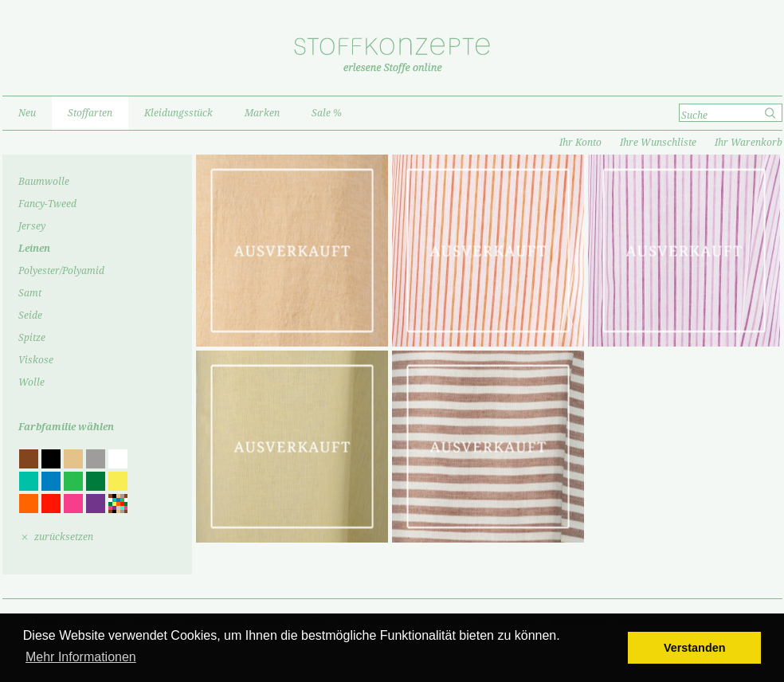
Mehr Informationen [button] (81, 657)
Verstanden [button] (695, 648)
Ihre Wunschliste (658, 143)
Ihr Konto (580, 143)
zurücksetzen (64, 537)
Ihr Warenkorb (749, 143)
